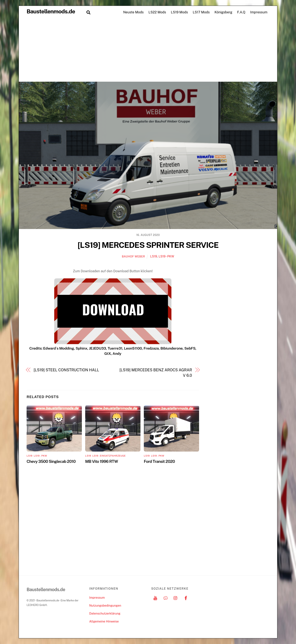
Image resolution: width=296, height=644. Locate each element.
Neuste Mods (133, 12)
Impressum (259, 12)
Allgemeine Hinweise (104, 621)
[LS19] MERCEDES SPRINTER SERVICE (148, 245)
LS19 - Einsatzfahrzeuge (109, 456)
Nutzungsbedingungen (105, 605)
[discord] (166, 598)
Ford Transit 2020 (159, 461)
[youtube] (155, 598)
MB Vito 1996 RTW (102, 461)
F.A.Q (241, 12)
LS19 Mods (179, 12)
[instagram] (176, 598)
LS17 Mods (201, 12)
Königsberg (223, 12)
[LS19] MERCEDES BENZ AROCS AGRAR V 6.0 (156, 373)
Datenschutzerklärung (105, 613)
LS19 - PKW (166, 256)
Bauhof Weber (133, 256)
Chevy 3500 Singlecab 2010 (51, 461)
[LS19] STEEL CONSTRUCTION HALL (66, 370)
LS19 (154, 256)
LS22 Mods (157, 12)
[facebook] (186, 598)
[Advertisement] (148, 50)
